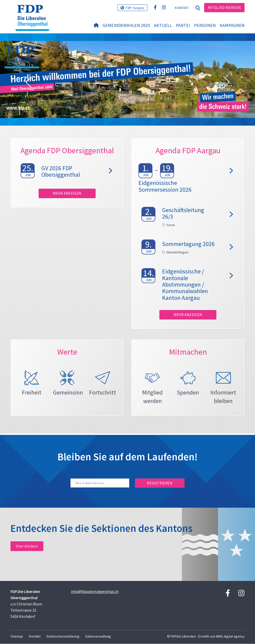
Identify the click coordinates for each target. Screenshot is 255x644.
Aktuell (163, 25)
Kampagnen (232, 25)
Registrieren (160, 483)
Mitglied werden (224, 8)
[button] (29, 82)
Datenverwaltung (98, 637)
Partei (183, 25)
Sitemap (17, 637)
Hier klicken (27, 547)
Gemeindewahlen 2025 (126, 25)
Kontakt (182, 8)
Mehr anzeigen (67, 193)
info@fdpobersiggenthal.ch (95, 592)
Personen (205, 25)
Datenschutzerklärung (63, 637)
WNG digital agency (230, 637)
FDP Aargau (135, 8)
